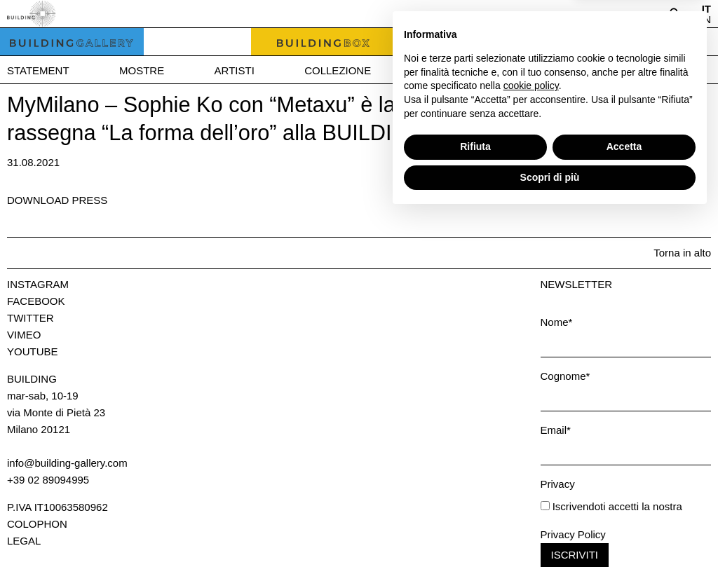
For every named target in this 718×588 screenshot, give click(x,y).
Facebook (36, 301)
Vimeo (24, 335)
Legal (24, 541)
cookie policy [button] (531, 458)
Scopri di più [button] (550, 549)
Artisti (235, 70)
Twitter (31, 318)
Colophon (37, 524)
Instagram (38, 284)
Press (631, 70)
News (547, 70)
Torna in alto (682, 253)
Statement (38, 70)
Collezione (338, 70)
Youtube (33, 351)
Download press (57, 200)
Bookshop (452, 70)
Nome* (557, 322)
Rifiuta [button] (475, 519)
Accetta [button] (624, 519)
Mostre (142, 70)
